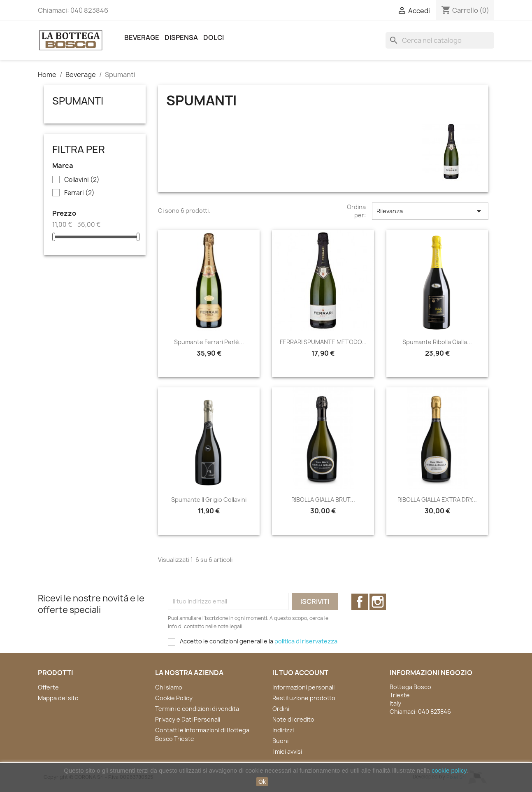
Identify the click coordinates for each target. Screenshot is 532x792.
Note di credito (293, 719)
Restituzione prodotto (304, 698)
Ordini (281, 709)
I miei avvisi (287, 751)
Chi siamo (169, 687)
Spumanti (78, 101)
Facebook (360, 602)
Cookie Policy (174, 698)
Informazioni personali (303, 687)
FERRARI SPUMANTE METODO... (323, 342)
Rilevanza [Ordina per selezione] (430, 211)
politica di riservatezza (306, 641)
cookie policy (449, 770)
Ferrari (79, 193)
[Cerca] (440, 40)
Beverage (142, 37)
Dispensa (181, 37)
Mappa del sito (58, 698)
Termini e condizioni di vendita (197, 709)
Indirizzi (283, 730)
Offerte (48, 687)
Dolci (214, 37)
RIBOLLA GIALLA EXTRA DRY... (437, 500)
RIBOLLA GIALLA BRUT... (323, 500)
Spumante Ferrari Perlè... (209, 342)
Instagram (378, 602)
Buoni (280, 741)
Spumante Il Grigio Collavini (209, 500)
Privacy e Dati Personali (188, 719)
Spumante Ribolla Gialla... (437, 342)
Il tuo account (300, 673)
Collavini (82, 180)
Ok (262, 782)
